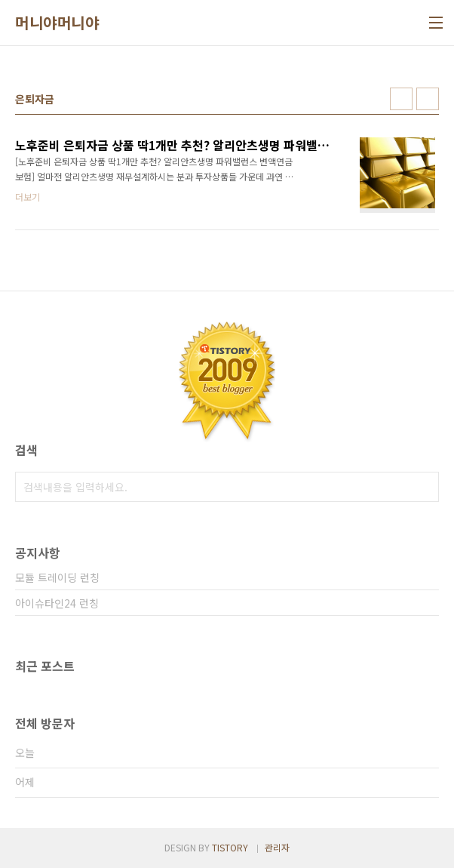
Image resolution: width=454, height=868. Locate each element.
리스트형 (428, 99)
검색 (424, 487)
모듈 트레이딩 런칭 (57, 577)
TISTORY (230, 847)
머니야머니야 (57, 23)
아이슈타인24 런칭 (57, 603)
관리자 (277, 847)
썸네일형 (401, 99)
